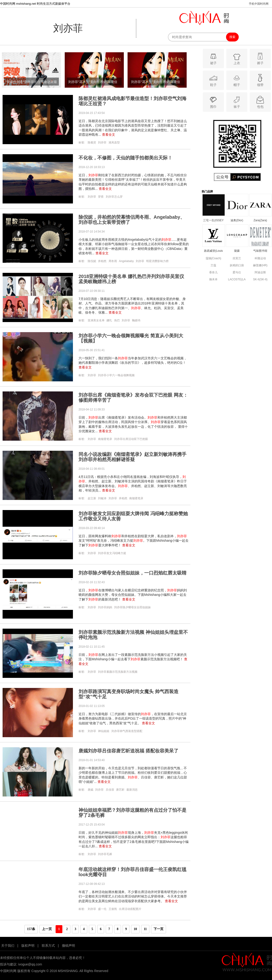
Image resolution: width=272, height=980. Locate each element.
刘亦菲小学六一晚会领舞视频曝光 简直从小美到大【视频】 (131, 338)
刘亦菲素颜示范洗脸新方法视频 (118, 672)
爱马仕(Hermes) (237, 273)
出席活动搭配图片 (130, 909)
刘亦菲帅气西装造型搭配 (127, 731)
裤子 (260, 58)
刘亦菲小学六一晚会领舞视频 (116, 375)
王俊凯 (113, 909)
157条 (31, 929)
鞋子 (213, 80)
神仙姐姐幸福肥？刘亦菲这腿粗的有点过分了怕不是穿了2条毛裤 (132, 813)
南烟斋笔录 (105, 439)
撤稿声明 (68, 946)
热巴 (117, 320)
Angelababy (126, 261)
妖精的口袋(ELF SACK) (237, 266)
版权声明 (28, 946)
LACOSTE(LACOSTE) (237, 279)
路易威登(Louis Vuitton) (213, 251)
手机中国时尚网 (259, 4)
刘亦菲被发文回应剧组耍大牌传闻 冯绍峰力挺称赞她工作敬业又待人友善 (133, 516)
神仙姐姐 (104, 731)
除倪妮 (92, 261)
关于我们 (8, 946)
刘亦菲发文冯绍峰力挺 (112, 553)
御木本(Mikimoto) (213, 280)
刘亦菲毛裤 (105, 854)
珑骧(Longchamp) (237, 251)
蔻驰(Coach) (213, 258)
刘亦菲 (102, 143)
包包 (260, 102)
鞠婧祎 (136, 320)
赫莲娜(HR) (260, 265)
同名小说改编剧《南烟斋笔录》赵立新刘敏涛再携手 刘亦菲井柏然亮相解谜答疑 (132, 457)
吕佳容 (110, 790)
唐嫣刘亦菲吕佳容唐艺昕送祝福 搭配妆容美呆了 (128, 751)
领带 (260, 80)
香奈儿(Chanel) (213, 273)
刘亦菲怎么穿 (114, 197)
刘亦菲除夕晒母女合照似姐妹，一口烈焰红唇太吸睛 (132, 573)
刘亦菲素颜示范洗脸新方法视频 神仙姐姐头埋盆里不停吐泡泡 (133, 635)
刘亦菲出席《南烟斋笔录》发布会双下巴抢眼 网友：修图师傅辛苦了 (133, 398)
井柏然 (102, 261)
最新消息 (132, 790)
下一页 (159, 929)
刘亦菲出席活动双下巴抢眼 (131, 439)
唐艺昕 (120, 790)
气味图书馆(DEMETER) (260, 251)
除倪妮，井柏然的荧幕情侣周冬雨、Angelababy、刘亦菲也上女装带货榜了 (132, 220)
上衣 (237, 58)
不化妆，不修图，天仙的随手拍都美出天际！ (125, 158)
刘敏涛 (102, 498)
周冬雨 (113, 261)
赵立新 (92, 498)
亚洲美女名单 (96, 320)
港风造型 (114, 143)
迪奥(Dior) (237, 220)
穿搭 (101, 197)
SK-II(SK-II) (260, 279)
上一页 (47, 929)
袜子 (237, 102)
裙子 (213, 58)
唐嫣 (91, 790)
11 (145, 929)
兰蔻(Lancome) (213, 266)
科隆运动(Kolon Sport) (260, 259)
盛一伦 (102, 909)
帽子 (237, 80)
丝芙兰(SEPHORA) (237, 259)
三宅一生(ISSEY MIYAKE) (213, 221)
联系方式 (48, 946)
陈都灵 (92, 143)
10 (135, 929)
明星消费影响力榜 (157, 261)
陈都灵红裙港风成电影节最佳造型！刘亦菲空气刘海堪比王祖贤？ (132, 101)
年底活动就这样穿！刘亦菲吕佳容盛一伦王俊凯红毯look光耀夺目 (132, 872)
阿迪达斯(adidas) (260, 273)
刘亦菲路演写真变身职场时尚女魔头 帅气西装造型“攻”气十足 (128, 694)
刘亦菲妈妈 (105, 607)
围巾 (213, 102)
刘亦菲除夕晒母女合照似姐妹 (132, 607)
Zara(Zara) (260, 220)
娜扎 (109, 320)
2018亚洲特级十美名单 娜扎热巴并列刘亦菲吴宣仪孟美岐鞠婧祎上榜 (131, 279)
